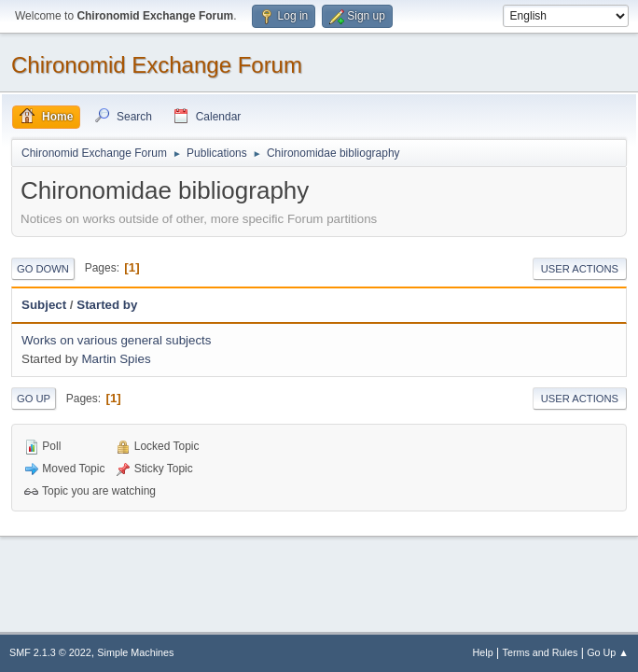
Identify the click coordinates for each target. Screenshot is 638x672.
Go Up (34, 399)
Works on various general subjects (116, 340)
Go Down (43, 269)
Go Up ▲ (608, 652)
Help (483, 652)
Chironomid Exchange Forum (157, 65)
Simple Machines (135, 652)
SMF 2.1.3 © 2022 (50, 652)
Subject (44, 305)
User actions (580, 269)
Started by (107, 305)
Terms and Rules (541, 652)
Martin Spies (116, 359)
